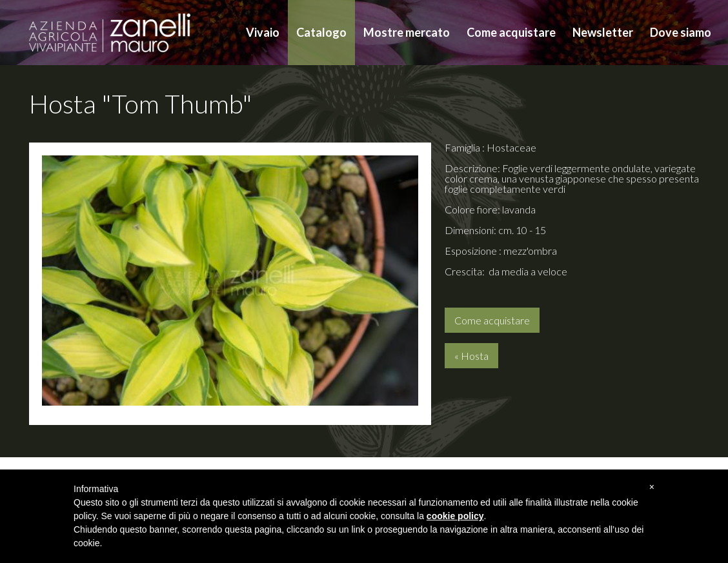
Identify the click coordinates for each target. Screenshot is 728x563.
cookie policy (455, 516)
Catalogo (321, 32)
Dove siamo (681, 32)
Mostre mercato (407, 32)
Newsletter (603, 32)
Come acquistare (511, 32)
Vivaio (263, 32)
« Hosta (471, 356)
